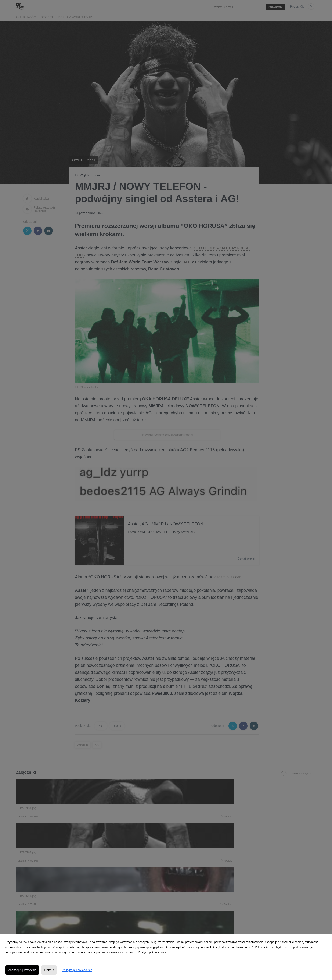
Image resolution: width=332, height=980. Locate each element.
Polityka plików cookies (77, 970)
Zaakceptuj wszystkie (22, 970)
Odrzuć (49, 970)
